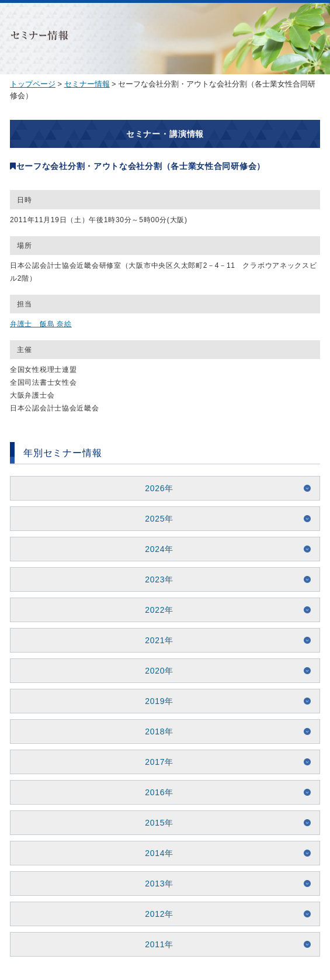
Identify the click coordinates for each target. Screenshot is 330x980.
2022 (155, 610)
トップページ (33, 84)
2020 (155, 671)
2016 (155, 792)
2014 (155, 853)
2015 (155, 823)
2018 (155, 731)
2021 (155, 640)
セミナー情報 (87, 84)
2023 (155, 579)
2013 (155, 884)
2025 (155, 519)
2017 (155, 762)
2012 (155, 914)
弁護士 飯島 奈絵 (41, 324)
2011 (155, 944)
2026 (155, 488)
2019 (155, 701)
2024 (155, 549)
